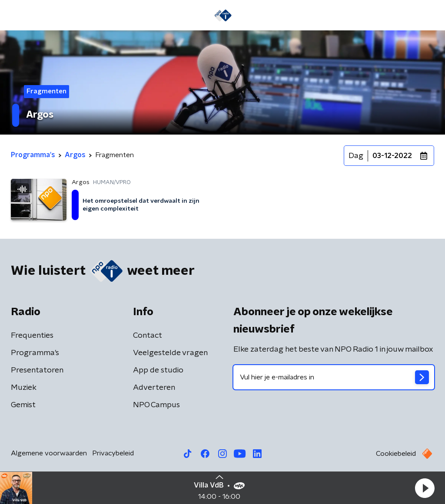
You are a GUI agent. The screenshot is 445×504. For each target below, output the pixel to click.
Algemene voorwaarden (49, 453)
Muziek (24, 388)
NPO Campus (156, 405)
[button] (425, 488)
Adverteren (154, 388)
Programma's (35, 353)
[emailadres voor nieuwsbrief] (334, 377)
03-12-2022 (392, 156)
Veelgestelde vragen (170, 353)
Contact (148, 336)
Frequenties (32, 336)
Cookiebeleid (396, 454)
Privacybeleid (113, 453)
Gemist (23, 405)
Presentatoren (37, 370)
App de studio (158, 370)
